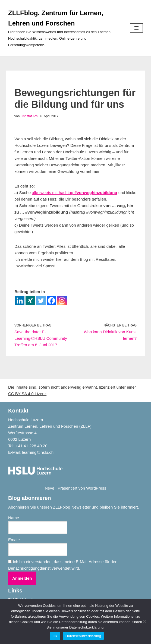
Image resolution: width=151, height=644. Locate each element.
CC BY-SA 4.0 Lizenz (27, 394)
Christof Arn (29, 116)
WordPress (96, 488)
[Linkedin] (20, 301)
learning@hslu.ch (38, 452)
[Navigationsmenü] (136, 28)
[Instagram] (62, 301)
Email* (38, 547)
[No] (144, 621)
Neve (50, 488)
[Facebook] (51, 301)
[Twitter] (41, 301)
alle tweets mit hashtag (74, 193)
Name (38, 525)
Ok (55, 636)
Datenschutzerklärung (83, 636)
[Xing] (30, 301)
